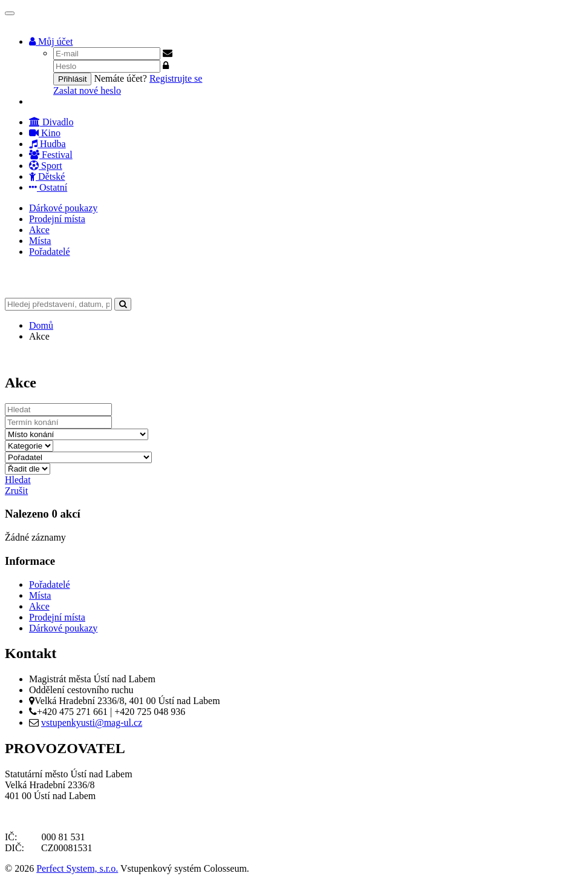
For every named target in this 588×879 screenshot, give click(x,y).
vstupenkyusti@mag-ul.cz (92, 723)
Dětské (47, 176)
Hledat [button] (18, 480)
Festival (51, 155)
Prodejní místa (57, 219)
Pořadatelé (50, 252)
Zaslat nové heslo (87, 91)
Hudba (47, 144)
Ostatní (48, 187)
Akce (39, 230)
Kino (45, 133)
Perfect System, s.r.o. (77, 868)
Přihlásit (72, 79)
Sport (46, 166)
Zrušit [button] (16, 491)
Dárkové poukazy (63, 208)
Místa (40, 241)
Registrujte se (176, 78)
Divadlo (51, 122)
